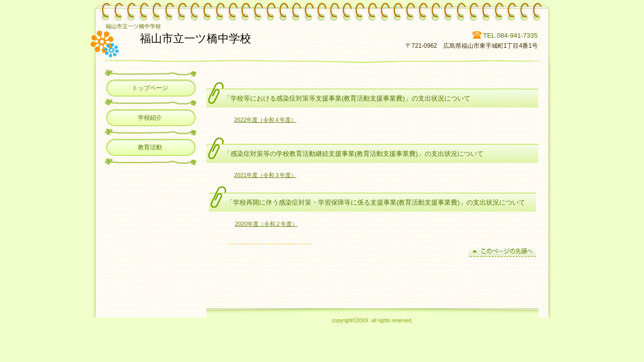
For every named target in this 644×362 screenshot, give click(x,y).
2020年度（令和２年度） (266, 224)
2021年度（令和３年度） (265, 175)
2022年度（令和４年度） (265, 120)
